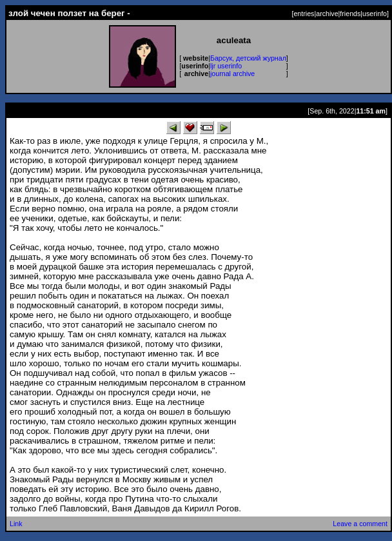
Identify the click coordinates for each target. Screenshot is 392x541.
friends (350, 14)
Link (16, 524)
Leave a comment (360, 524)
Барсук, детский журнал (248, 58)
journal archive (232, 74)
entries (304, 14)
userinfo (375, 14)
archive (327, 14)
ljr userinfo (226, 66)
